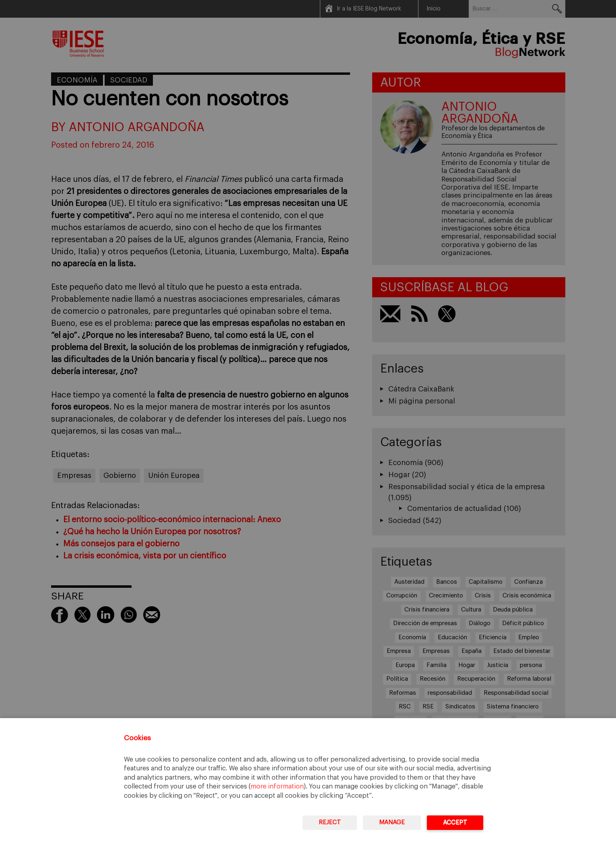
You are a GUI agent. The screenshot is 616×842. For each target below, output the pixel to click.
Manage (392, 822)
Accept (455, 822)
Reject (330, 822)
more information (277, 786)
